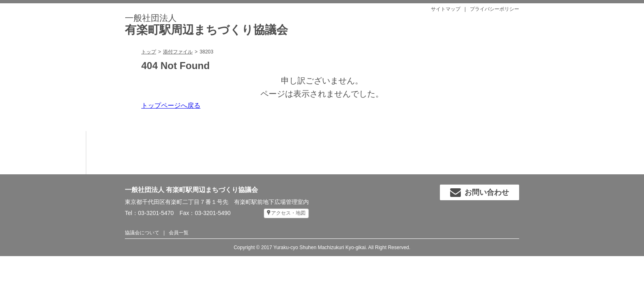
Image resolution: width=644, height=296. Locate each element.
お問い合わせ (480, 192)
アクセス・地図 (288, 213)
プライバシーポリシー (494, 9)
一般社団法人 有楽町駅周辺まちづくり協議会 (191, 190)
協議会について (142, 233)
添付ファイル (178, 52)
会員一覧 (179, 233)
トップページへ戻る (171, 105)
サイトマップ (446, 9)
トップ (149, 52)
